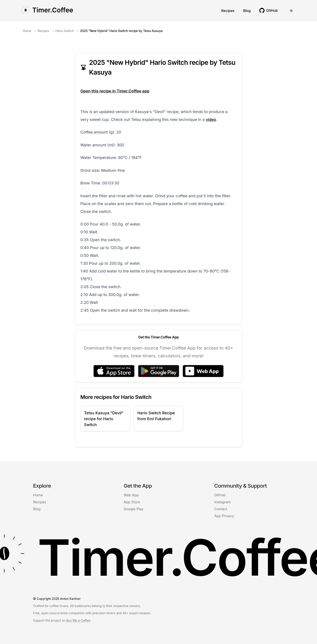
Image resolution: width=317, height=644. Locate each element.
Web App (131, 495)
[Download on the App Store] (114, 371)
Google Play (133, 509)
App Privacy (224, 516)
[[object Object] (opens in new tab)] (269, 10)
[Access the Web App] (203, 371)
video (211, 120)
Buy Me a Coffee (78, 620)
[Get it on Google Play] (159, 371)
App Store (132, 502)
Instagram (222, 502)
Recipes (228, 11)
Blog (247, 11)
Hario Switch (65, 31)
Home (27, 31)
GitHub (220, 495)
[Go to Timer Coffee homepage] (47, 11)
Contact (221, 509)
